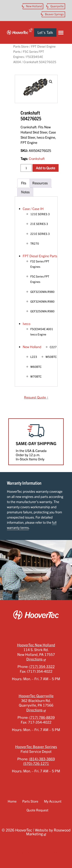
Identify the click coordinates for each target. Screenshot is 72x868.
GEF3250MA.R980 (42, 311)
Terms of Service (48, 852)
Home (12, 801)
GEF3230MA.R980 (42, 292)
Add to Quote (46, 168)
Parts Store (21, 46)
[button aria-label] (33, 6)
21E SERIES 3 (39, 224)
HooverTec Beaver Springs (36, 747)
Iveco (26, 324)
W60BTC (36, 367)
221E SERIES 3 (40, 234)
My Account (53, 801)
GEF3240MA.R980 (42, 301)
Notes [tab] (25, 192)
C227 (53, 347)
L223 (34, 357)
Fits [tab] (24, 183)
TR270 (35, 243)
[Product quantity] (26, 168)
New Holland (32, 347)
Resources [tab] (40, 183)
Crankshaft (37, 159)
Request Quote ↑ (36, 397)
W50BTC (51, 357)
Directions (34, 659)
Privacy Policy (23, 852)
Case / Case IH (33, 209)
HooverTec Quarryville (36, 696)
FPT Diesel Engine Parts (40, 256)
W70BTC (36, 376)
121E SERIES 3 (40, 214)
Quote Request (37, 810)
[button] (61, 32)
